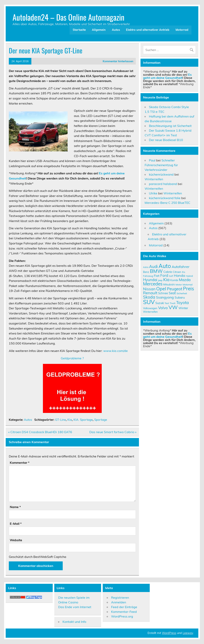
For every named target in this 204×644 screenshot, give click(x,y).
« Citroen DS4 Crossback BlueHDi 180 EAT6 (40, 432)
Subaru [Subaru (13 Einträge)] (180, 297)
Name (15, 507)
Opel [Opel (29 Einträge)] (161, 289)
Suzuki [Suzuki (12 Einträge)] (160, 303)
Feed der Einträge (124, 607)
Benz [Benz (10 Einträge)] (146, 272)
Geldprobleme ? (72, 358)
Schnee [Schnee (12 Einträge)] (163, 293)
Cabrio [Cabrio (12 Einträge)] (168, 272)
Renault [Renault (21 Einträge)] (150, 293)
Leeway (188, 633)
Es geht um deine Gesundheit (167, 76)
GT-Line (60, 420)
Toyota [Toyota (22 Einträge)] (182, 302)
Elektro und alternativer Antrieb (148, 30)
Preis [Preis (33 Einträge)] (189, 288)
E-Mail (16, 524)
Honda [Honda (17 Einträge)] (179, 276)
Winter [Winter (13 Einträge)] (183, 308)
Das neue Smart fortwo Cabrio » (113, 432)
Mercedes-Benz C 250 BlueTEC (167, 203)
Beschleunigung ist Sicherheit (170, 126)
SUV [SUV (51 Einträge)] (149, 302)
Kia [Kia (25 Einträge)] (166, 279)
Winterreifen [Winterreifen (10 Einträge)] (150, 312)
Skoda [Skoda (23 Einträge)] (149, 297)
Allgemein (99, 30)
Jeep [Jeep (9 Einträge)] (160, 280)
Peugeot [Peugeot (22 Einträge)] (175, 289)
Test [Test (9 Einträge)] (167, 303)
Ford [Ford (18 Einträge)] (164, 275)
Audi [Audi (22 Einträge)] (153, 266)
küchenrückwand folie (165, 198)
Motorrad (182, 30)
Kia (70, 420)
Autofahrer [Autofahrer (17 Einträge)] (181, 267)
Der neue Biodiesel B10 (166, 140)
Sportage (101, 420)
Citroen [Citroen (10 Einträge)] (177, 272)
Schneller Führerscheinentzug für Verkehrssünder (161, 165)
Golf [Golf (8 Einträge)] (171, 276)
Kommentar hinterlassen (118, 61)
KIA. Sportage (83, 420)
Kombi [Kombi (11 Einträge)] (174, 280)
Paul (152, 160)
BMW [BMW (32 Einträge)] (156, 271)
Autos (116, 30)
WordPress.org (122, 616)
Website (16, 540)
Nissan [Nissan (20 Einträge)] (149, 289)
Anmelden (119, 602)
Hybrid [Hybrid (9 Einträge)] (189, 276)
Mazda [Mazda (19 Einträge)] (185, 280)
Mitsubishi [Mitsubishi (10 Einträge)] (169, 284)
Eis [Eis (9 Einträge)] (184, 272)
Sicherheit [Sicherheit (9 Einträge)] (182, 293)
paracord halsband (163, 184)
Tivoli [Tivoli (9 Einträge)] (173, 303)
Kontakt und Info (74, 622)
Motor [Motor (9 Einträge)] (179, 285)
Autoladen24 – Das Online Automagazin (68, 17)
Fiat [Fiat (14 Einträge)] (157, 276)
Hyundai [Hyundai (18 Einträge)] (150, 280)
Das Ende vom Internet (75, 607)
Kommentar (20, 463)
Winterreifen (154, 179)
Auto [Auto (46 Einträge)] (165, 266)
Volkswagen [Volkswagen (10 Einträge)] (150, 308)
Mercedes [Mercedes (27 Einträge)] (153, 284)
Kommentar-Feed (124, 612)
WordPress (169, 633)
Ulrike (153, 193)
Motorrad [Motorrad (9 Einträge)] (188, 285)
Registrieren (120, 598)
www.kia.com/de (116, 351)
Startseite (79, 30)
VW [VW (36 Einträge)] (173, 307)
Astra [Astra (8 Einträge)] (146, 267)
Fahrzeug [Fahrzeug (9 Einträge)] (148, 276)
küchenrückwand (161, 174)
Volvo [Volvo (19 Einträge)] (163, 308)
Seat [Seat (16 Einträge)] (172, 293)
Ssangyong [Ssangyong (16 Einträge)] (165, 297)
